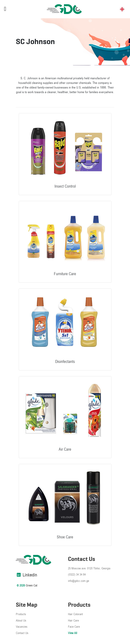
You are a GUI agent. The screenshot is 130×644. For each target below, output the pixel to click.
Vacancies (22, 627)
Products (21, 614)
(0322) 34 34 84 (77, 575)
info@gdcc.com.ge (79, 581)
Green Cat (31, 586)
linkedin (26, 575)
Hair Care (73, 621)
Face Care (74, 627)
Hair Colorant (75, 614)
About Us (21, 621)
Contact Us (22, 633)
